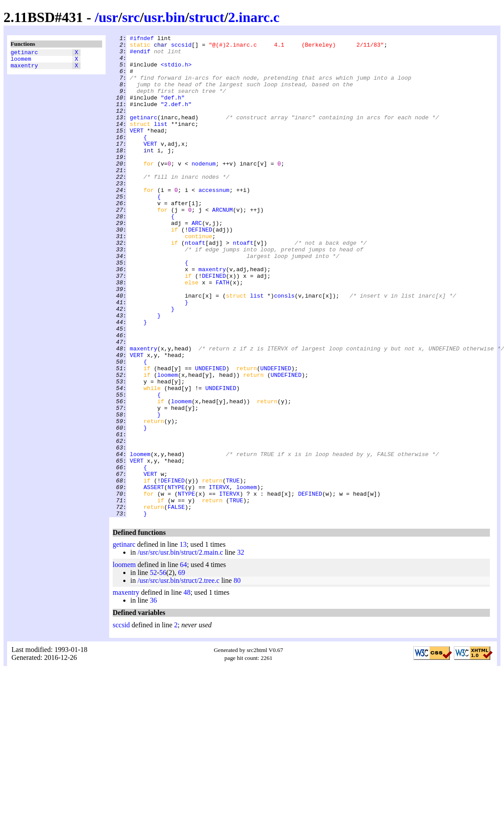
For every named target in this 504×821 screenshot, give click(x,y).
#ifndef (142, 39)
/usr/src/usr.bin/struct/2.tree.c (178, 677)
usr (108, 17)
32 (241, 649)
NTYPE (176, 578)
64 (184, 661)
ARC (197, 261)
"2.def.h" (176, 118)
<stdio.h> (176, 71)
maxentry (24, 69)
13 (183, 641)
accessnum (214, 221)
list (160, 142)
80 (237, 677)
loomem (21, 61)
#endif (140, 55)
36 (153, 697)
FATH (223, 332)
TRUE (233, 570)
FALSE (176, 602)
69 (181, 669)
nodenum (204, 190)
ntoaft (195, 285)
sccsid (181, 47)
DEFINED (200, 269)
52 (153, 669)
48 (187, 689)
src (131, 17)
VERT (137, 150)
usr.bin (165, 17)
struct (206, 17)
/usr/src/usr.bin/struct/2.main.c (180, 649)
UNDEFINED (210, 435)
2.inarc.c (254, 17)
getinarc (24, 53)
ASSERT (154, 578)
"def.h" (173, 110)
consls (284, 348)
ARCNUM (223, 245)
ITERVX (219, 578)
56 (163, 669)
